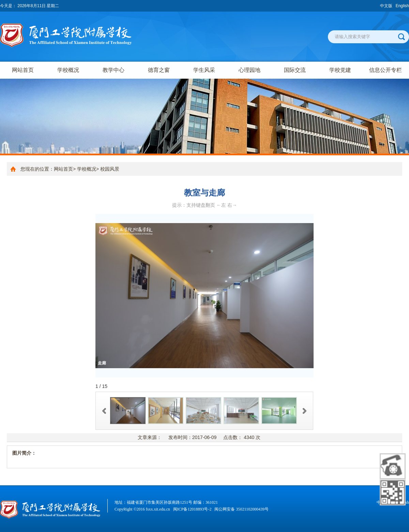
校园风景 (110, 169)
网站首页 (23, 70)
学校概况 (68, 70)
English (402, 6)
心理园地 (249, 70)
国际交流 (295, 70)
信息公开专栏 (385, 70)
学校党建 (340, 70)
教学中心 (113, 70)
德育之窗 (159, 70)
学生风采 (204, 70)
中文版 (386, 6)
